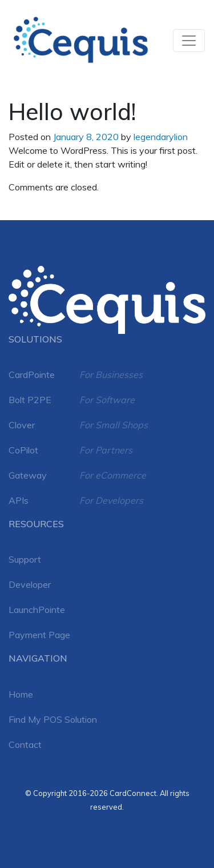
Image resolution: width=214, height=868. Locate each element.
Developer (30, 584)
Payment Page (39, 635)
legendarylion (161, 137)
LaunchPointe (37, 610)
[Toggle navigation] (189, 41)
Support (25, 559)
